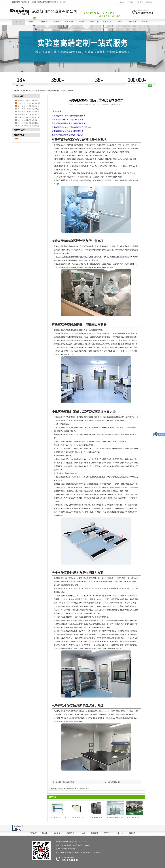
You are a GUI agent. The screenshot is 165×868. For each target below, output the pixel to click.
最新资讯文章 (19, 130)
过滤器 (82, 833)
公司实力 (132, 833)
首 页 (19, 22)
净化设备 (57, 833)
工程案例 (94, 833)
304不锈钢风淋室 (96, 817)
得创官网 (24, 91)
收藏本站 (121, 2)
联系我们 (149, 2)
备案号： (59, 849)
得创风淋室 (98, 852)
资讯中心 (32, 91)
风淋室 (45, 833)
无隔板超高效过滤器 (77, 817)
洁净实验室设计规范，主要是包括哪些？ (59, 91)
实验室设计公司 (98, 104)
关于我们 (130, 2)
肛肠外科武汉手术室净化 (115, 817)
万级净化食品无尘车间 (135, 817)
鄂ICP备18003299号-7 (69, 849)
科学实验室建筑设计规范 (66, 782)
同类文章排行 (19, 96)
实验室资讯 (40, 91)
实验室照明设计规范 (114, 782)
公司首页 (33, 833)
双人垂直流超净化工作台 (58, 817)
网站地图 (140, 2)
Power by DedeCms (81, 842)
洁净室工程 (70, 833)
